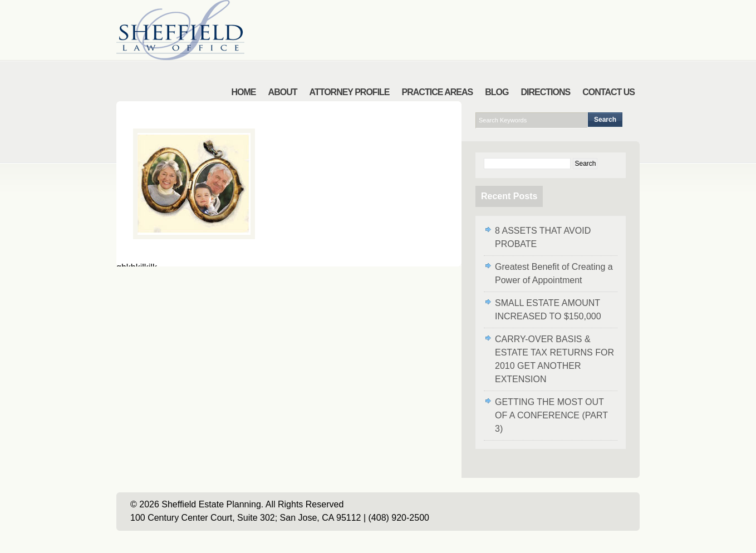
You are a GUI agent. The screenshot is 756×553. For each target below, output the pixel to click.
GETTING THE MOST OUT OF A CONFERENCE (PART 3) (551, 415)
